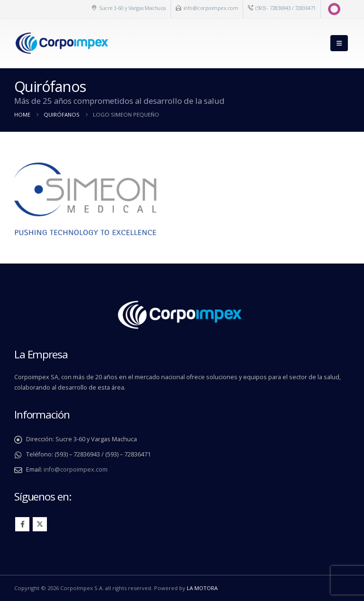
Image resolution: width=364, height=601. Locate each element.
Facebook (22, 524)
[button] (339, 43)
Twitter (40, 524)
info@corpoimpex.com (211, 8)
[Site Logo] (62, 43)
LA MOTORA (202, 588)
